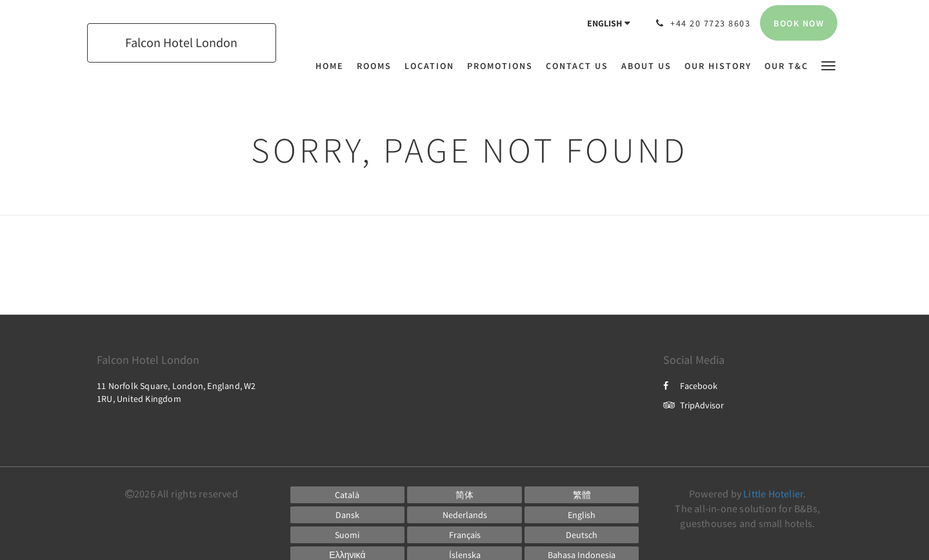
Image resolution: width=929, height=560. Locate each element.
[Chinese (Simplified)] (464, 495)
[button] (828, 65)
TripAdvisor (694, 405)
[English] (582, 515)
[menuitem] (333, 66)
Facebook (690, 386)
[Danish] (348, 515)
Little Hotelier (773, 494)
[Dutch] (464, 515)
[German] (582, 535)
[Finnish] (348, 535)
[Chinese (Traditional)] (582, 495)
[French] (464, 535)
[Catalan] (348, 495)
